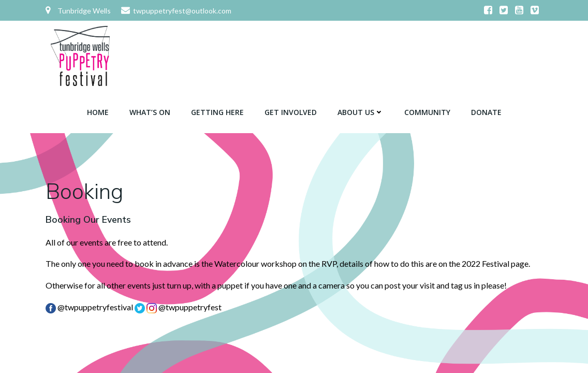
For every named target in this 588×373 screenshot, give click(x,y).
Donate (486, 112)
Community (427, 112)
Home (98, 112)
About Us (361, 112)
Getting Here (217, 112)
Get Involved (291, 112)
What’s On (150, 112)
